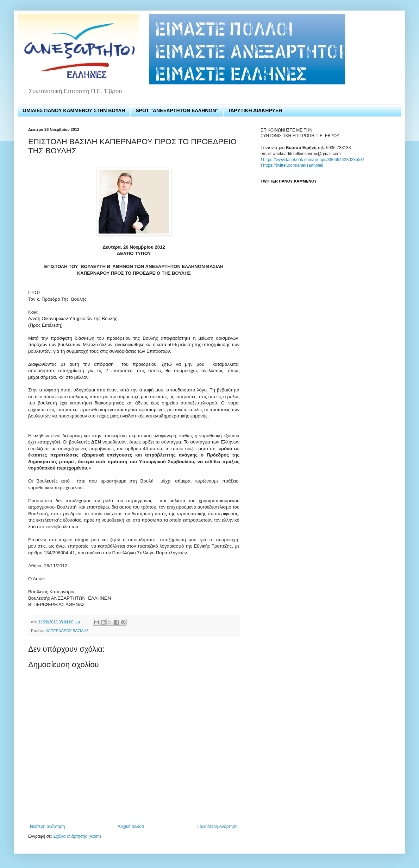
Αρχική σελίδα (131, 826)
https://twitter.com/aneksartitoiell (293, 165)
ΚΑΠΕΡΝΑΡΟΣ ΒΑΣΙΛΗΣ (67, 631)
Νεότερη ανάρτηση (47, 826)
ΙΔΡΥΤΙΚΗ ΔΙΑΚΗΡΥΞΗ (255, 110)
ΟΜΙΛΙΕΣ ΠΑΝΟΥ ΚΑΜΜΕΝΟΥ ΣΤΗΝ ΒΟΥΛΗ (74, 110)
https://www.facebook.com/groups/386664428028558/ (313, 160)
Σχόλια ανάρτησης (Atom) (77, 836)
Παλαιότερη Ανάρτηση (217, 826)
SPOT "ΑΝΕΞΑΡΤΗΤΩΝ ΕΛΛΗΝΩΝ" (177, 110)
